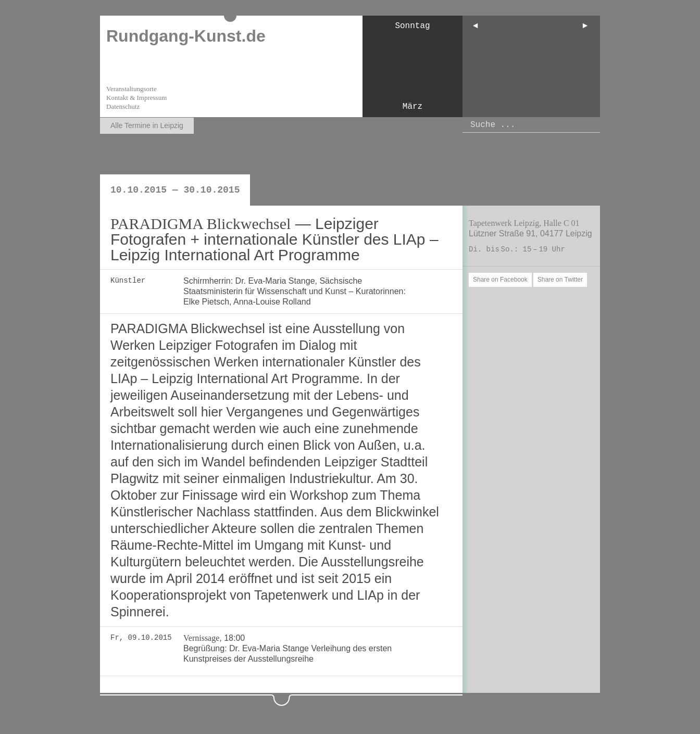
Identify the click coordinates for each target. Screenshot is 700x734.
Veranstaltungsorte (132, 89)
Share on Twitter (560, 280)
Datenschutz (123, 106)
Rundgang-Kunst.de (186, 36)
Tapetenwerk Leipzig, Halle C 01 (524, 223)
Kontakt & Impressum (136, 98)
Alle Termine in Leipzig (147, 125)
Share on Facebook (500, 280)
